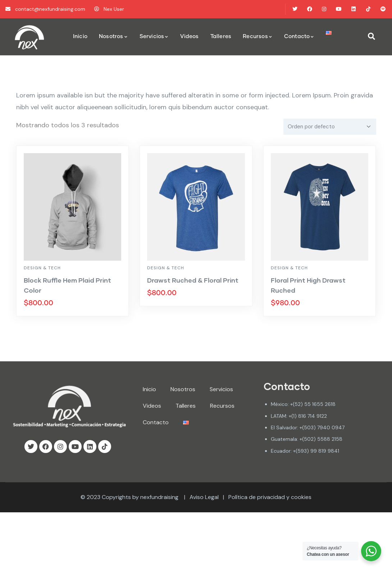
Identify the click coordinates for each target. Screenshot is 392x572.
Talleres (186, 406)
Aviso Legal (204, 497)
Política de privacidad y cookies (270, 497)
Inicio (149, 389)
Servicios (221, 389)
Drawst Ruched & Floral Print (193, 280)
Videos (152, 406)
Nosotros (183, 389)
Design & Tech (42, 268)
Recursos (222, 406)
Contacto (156, 422)
